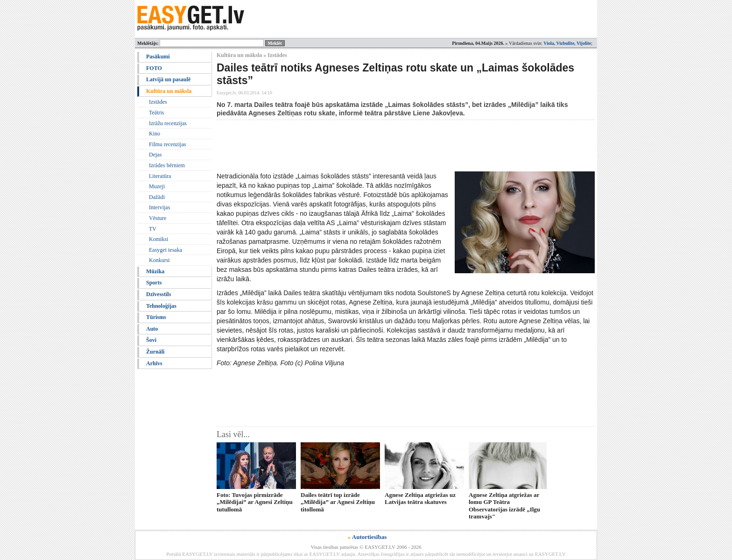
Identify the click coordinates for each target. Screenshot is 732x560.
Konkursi (159, 260)
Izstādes (158, 102)
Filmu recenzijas (168, 144)
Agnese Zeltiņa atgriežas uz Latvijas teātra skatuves (420, 498)
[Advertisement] (387, 146)
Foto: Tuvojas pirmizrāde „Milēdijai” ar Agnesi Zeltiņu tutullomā (255, 502)
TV (153, 229)
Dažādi (157, 197)
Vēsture (158, 218)
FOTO (154, 68)
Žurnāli (155, 352)
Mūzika (155, 271)
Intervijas (159, 207)
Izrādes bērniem (167, 165)
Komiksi (158, 239)
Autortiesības (369, 537)
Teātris (156, 113)
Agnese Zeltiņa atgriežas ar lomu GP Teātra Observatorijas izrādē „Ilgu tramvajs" (504, 506)
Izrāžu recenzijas (168, 123)
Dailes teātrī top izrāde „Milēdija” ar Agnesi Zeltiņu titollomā (338, 502)
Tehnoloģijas (161, 306)
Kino (155, 134)
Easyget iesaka (165, 250)
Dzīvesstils (158, 294)
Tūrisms (156, 317)
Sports (154, 283)
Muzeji (157, 186)
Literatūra (160, 176)
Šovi (151, 340)
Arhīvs (154, 363)
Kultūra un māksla (169, 91)
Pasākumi (158, 57)
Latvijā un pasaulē (168, 79)
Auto (152, 329)
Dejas (155, 155)
